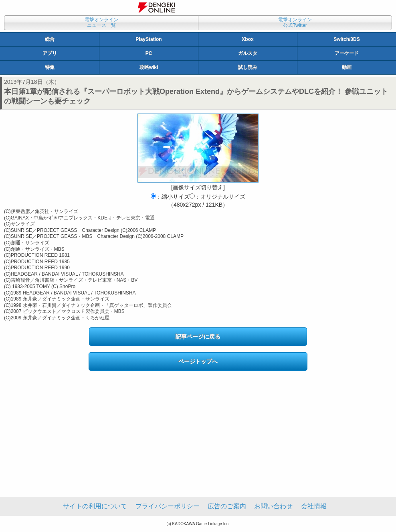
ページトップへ (198, 361)
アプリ (50, 53)
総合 (50, 39)
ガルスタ (248, 53)
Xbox (247, 39)
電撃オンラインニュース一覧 (101, 22)
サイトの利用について (95, 506)
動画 (347, 67)
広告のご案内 (227, 506)
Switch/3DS (346, 39)
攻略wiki (149, 67)
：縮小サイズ (170, 197)
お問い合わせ (273, 506)
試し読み (248, 67)
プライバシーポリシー (168, 506)
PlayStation (148, 39)
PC (149, 53)
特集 (50, 67)
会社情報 (314, 506)
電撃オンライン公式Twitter (295, 22)
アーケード (347, 53)
